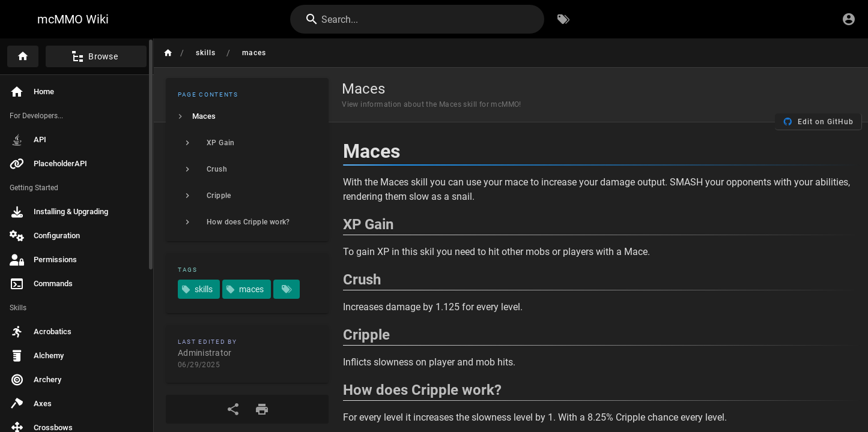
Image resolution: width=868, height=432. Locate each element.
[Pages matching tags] (287, 289)
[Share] (233, 409)
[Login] (849, 19)
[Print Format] (262, 409)
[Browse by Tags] (563, 19)
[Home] (23, 56)
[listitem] (247, 116)
